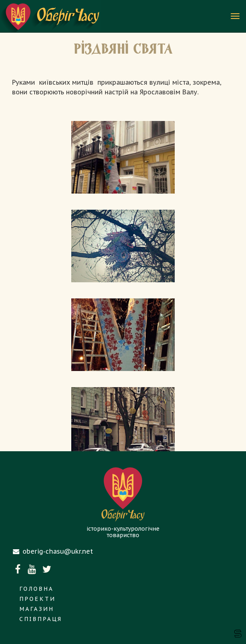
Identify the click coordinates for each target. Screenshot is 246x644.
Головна (36, 589)
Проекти (37, 599)
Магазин (37, 609)
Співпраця (41, 619)
